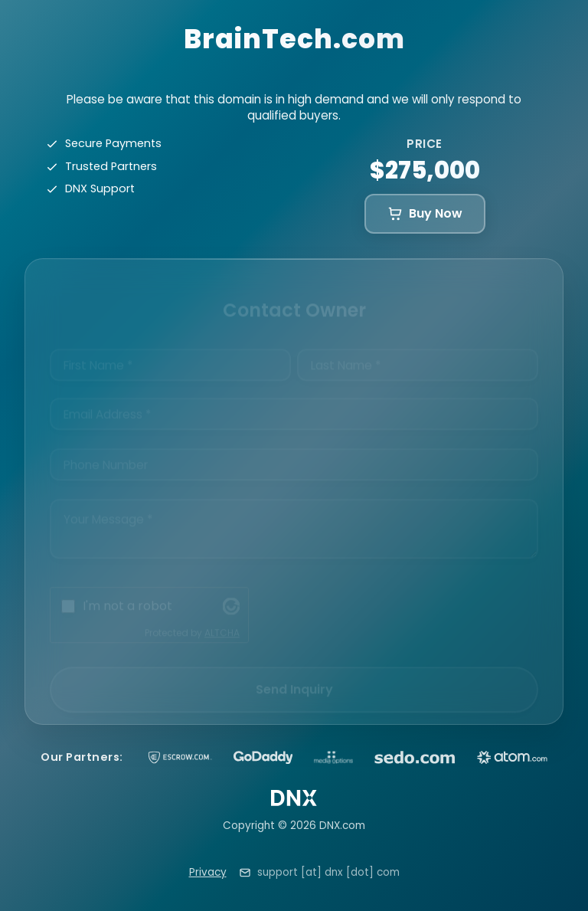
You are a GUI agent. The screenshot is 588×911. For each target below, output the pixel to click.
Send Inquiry (294, 676)
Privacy (208, 872)
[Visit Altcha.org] (231, 593)
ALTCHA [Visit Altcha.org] (222, 619)
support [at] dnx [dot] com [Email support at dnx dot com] (328, 872)
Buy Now (425, 213)
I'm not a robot (127, 593)
